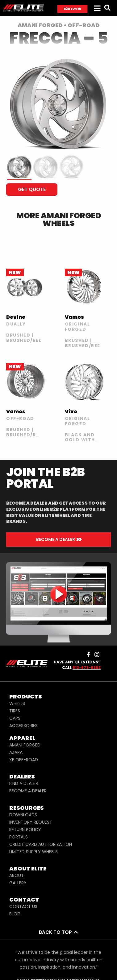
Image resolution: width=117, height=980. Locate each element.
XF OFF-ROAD (24, 760)
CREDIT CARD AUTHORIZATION (41, 844)
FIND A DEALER (24, 783)
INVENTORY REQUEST (31, 822)
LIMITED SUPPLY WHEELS (33, 852)
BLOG (15, 914)
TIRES (15, 711)
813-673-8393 (87, 668)
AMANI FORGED (25, 745)
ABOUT (17, 875)
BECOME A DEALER (28, 791)
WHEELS (17, 703)
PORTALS (19, 837)
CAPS (15, 718)
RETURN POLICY (25, 830)
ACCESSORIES (23, 726)
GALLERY (18, 883)
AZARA (16, 752)
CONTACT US (23, 906)
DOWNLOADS (23, 815)
